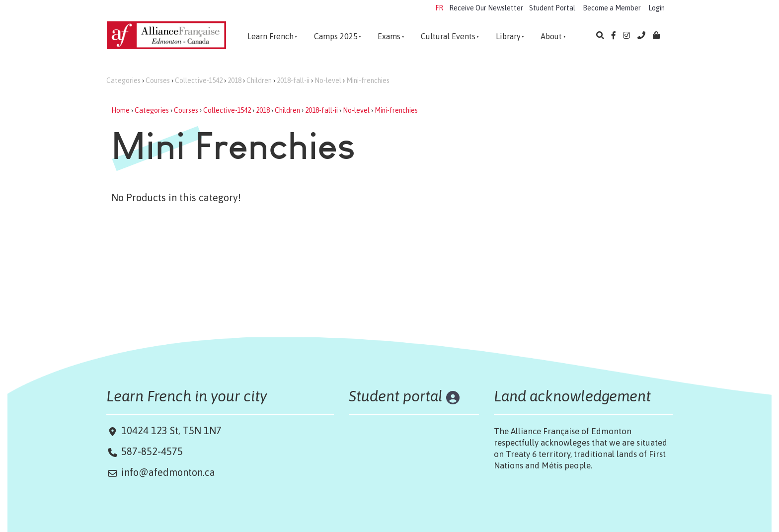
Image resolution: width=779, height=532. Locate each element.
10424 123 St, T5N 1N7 (170, 430)
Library (508, 36)
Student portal (396, 396)
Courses (158, 80)
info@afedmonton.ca (168, 472)
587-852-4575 (152, 451)
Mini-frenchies (368, 80)
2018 (234, 80)
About (551, 36)
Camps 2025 (336, 36)
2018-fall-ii (293, 80)
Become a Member (612, 8)
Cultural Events (448, 36)
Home (120, 110)
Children (259, 80)
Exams (389, 36)
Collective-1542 (199, 80)
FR (439, 8)
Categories (123, 80)
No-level (328, 80)
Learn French (271, 36)
